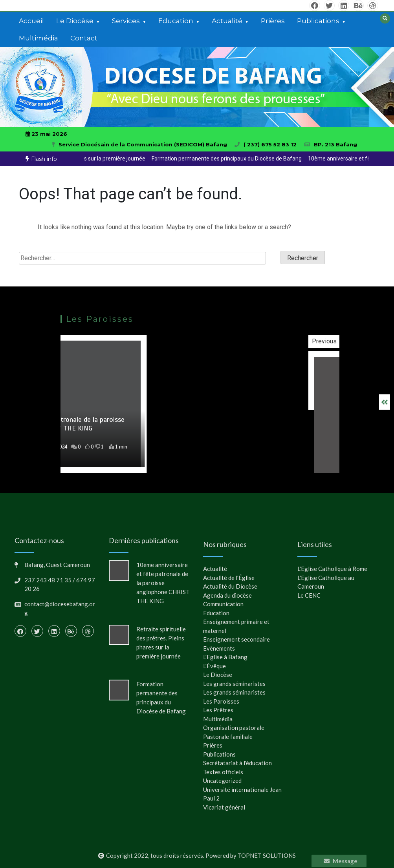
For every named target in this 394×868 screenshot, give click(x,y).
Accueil (31, 21)
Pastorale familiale (228, 737)
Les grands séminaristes (234, 684)
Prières (273, 21)
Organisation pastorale (234, 728)
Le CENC (309, 595)
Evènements (219, 648)
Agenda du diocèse (227, 595)
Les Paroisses (221, 701)
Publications (318, 21)
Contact (84, 38)
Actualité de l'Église (229, 578)
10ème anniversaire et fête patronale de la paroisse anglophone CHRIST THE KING (163, 583)
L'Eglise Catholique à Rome (332, 569)
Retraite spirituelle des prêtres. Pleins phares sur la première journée (207, 159)
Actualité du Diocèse (230, 586)
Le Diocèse (75, 21)
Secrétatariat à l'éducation (237, 763)
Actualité (227, 21)
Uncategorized (222, 780)
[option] (207, 159)
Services (126, 21)
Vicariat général (224, 807)
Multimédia (38, 38)
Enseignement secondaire (236, 639)
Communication (223, 604)
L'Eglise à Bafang (225, 657)
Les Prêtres (218, 710)
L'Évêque (214, 666)
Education (176, 21)
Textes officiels (223, 772)
